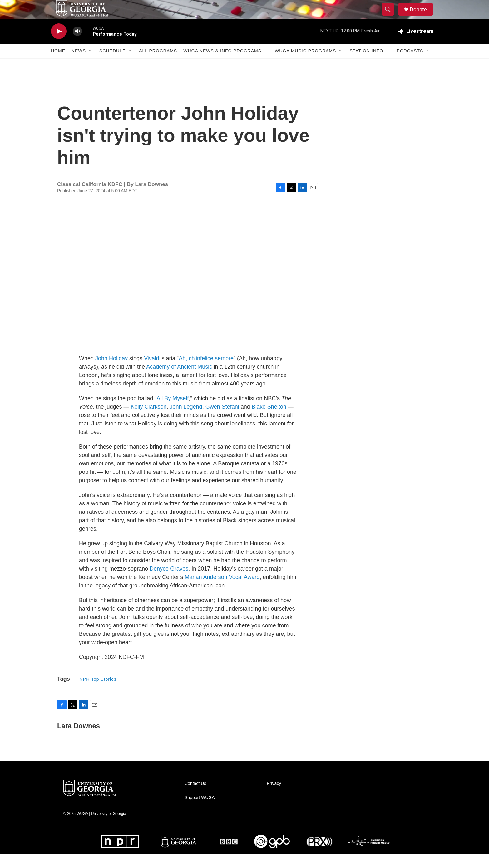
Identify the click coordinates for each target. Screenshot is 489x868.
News (79, 65)
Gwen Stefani (222, 421)
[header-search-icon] (391, 17)
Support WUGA (200, 812)
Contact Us (195, 798)
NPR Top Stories (98, 693)
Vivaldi (152, 372)
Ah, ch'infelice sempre (206, 372)
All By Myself (173, 412)
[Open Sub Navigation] (91, 65)
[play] (59, 45)
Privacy (274, 798)
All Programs (158, 65)
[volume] (77, 45)
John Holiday (111, 372)
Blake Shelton (269, 421)
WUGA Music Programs (305, 65)
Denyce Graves (169, 583)
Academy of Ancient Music (179, 381)
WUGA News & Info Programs (222, 65)
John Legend (186, 421)
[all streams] (416, 45)
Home (58, 65)
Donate (422, 16)
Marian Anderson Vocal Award (222, 591)
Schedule (112, 65)
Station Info (366, 65)
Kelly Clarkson (148, 421)
